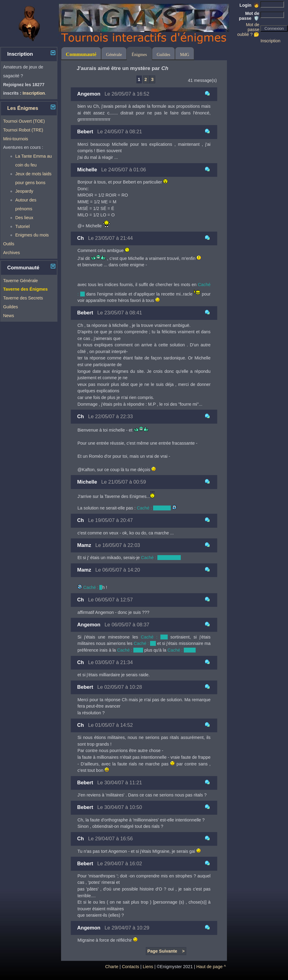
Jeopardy (24, 191)
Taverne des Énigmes (25, 289)
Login (249, 5)
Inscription (270, 41)
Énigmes (139, 54)
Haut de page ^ (211, 967)
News (9, 316)
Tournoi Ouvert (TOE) (24, 121)
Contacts (130, 967)
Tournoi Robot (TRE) (23, 130)
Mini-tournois (15, 139)
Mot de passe (249, 16)
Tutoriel (22, 226)
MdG (184, 54)
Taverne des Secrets (23, 298)
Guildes (10, 307)
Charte (112, 967)
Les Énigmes (23, 108)
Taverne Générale (20, 281)
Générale (114, 54)
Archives (11, 253)
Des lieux (24, 218)
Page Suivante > (166, 951)
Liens (148, 967)
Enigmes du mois (32, 235)
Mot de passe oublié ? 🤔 (248, 30)
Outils (9, 244)
